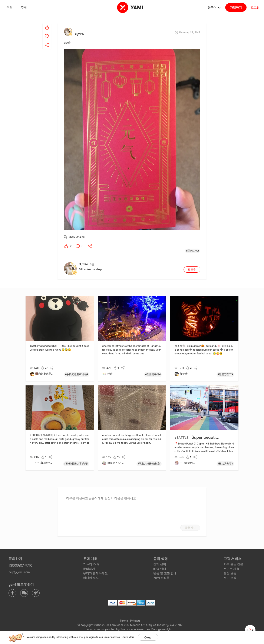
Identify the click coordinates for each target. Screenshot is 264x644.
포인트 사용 (231, 569)
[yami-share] (47, 41)
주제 (24, 7)
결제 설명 (160, 564)
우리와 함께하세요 (95, 573)
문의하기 (89, 569)
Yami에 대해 (91, 564)
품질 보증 (230, 573)
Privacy (135, 621)
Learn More (128, 637)
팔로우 (192, 269)
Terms (124, 621)
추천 (9, 7)
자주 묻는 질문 (233, 564)
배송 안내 (160, 569)
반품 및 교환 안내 (165, 573)
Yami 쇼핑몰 (161, 578)
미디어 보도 (91, 578)
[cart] (250, 630)
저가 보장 (230, 578)
